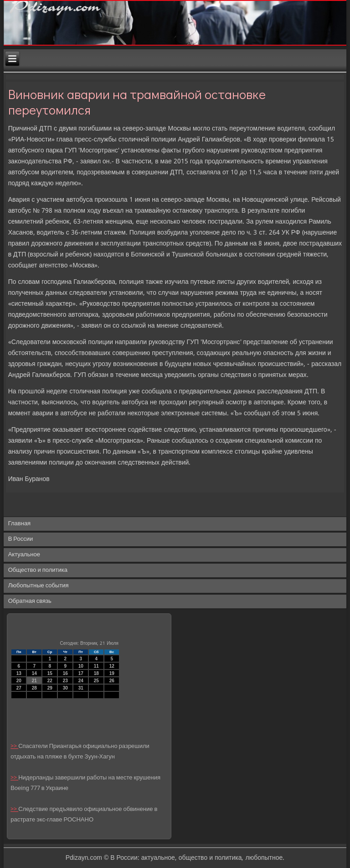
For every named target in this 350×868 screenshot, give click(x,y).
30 (65, 688)
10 (81, 666)
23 (65, 681)
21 (34, 681)
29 (50, 688)
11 (96, 666)
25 (96, 681)
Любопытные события (39, 586)
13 (19, 673)
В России (21, 539)
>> (14, 746)
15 (50, 673)
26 (112, 681)
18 (96, 673)
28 (34, 688)
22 (50, 681)
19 (112, 673)
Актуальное (24, 555)
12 (112, 666)
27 (19, 688)
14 (34, 673)
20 (19, 681)
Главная (19, 524)
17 (81, 673)
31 (81, 688)
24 (81, 681)
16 (65, 673)
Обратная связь (30, 601)
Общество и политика (38, 570)
